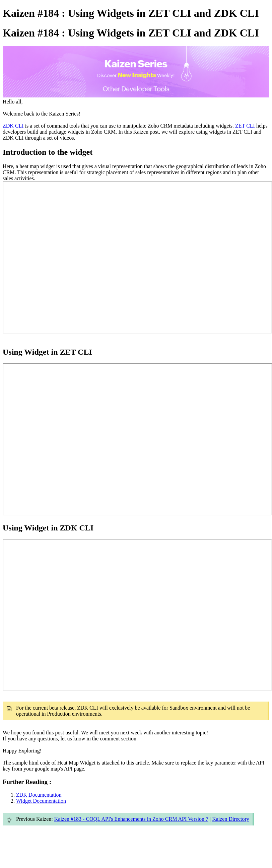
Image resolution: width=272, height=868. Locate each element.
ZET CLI (246, 126)
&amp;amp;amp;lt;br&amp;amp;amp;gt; (137, 258)
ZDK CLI (13, 126)
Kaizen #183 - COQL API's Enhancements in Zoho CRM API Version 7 (131, 819)
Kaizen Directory (231, 819)
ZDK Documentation (39, 795)
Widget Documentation (41, 801)
